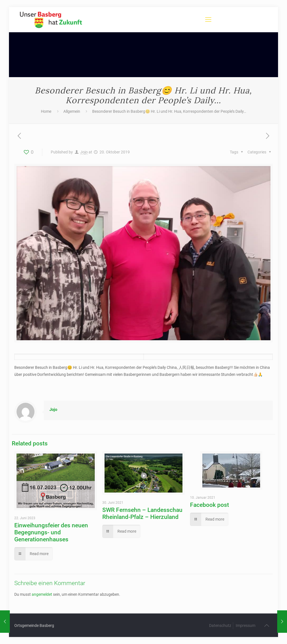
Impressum (246, 625)
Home (46, 111)
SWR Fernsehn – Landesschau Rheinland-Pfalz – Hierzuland (142, 513)
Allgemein (72, 111)
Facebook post (210, 505)
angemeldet (42, 594)
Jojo (84, 152)
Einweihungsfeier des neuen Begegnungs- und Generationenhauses (51, 532)
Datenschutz (220, 625)
